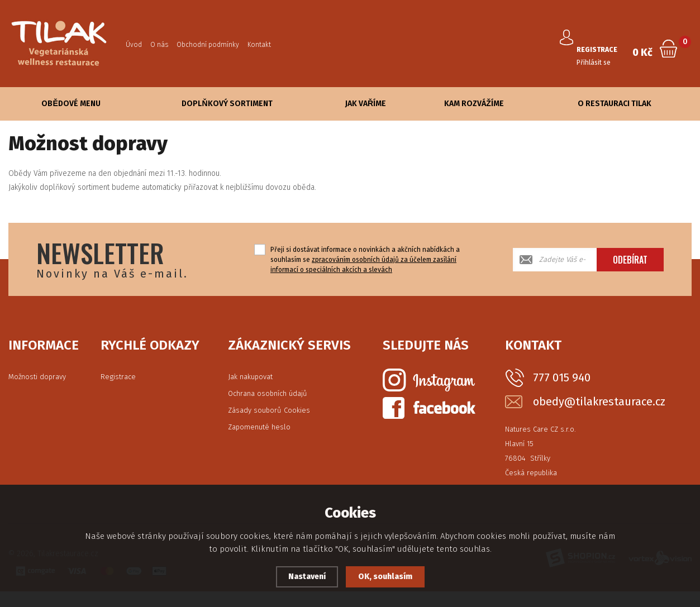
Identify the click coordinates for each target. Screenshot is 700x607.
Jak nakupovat (250, 377)
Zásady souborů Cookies (269, 410)
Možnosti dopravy (37, 377)
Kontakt (259, 45)
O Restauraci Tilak (615, 104)
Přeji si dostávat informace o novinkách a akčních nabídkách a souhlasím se (365, 260)
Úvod (134, 45)
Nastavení (305, 577)
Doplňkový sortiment (227, 104)
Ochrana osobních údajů (268, 393)
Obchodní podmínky (208, 45)
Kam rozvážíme (474, 104)
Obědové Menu (71, 104)
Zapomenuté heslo (259, 427)
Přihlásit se (597, 55)
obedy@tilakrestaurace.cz (599, 402)
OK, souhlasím (387, 577)
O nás (159, 45)
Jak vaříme (366, 104)
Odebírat (630, 260)
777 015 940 (562, 377)
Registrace (118, 377)
